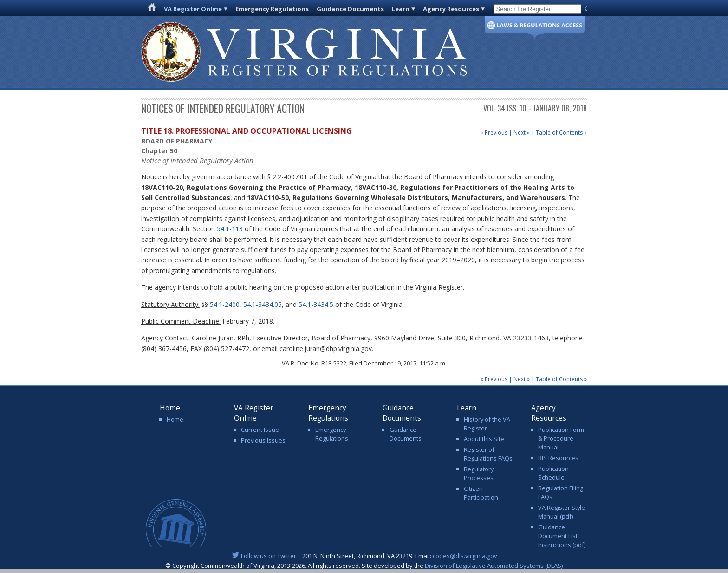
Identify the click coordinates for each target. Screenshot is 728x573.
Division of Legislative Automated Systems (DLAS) (494, 566)
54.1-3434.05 (263, 304)
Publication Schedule (553, 473)
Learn (401, 9)
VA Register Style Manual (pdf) (562, 512)
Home (175, 419)
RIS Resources (558, 458)
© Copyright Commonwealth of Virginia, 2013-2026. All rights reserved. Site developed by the (364, 566)
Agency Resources (451, 9)
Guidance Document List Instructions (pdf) (562, 536)
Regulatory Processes (479, 473)
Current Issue (260, 430)
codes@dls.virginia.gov (465, 556)
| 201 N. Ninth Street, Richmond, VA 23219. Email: (364, 556)
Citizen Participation (481, 493)
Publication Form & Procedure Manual (561, 438)
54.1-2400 (225, 304)
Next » (522, 133)
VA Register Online (193, 9)
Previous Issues (263, 440)
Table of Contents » (561, 133)
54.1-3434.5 (316, 304)
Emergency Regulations (272, 9)
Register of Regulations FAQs (488, 454)
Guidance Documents (350, 9)
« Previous (494, 133)
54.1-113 (230, 229)
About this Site (484, 439)
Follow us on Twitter (269, 556)
